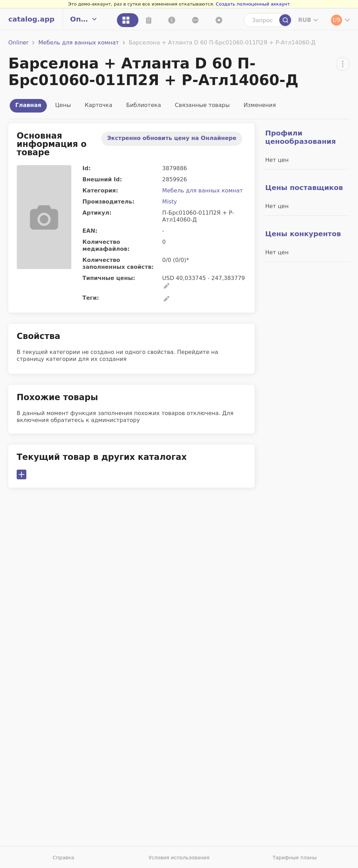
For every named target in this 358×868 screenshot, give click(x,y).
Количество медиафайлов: (106, 245)
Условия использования (179, 858)
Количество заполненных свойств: (118, 263)
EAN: (90, 231)
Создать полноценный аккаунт (253, 4)
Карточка (98, 105)
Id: (87, 168)
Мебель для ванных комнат (79, 43)
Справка (63, 858)
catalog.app (31, 19)
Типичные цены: (109, 278)
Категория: (100, 191)
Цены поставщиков (304, 188)
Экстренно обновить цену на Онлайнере (172, 138)
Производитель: (109, 202)
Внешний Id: (102, 179)
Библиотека (144, 105)
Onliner (18, 43)
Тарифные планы (295, 858)
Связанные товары (202, 105)
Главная (28, 105)
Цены (63, 105)
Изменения (260, 105)
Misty (170, 202)
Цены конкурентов (303, 234)
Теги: (91, 298)
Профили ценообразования (300, 137)
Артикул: (97, 213)
